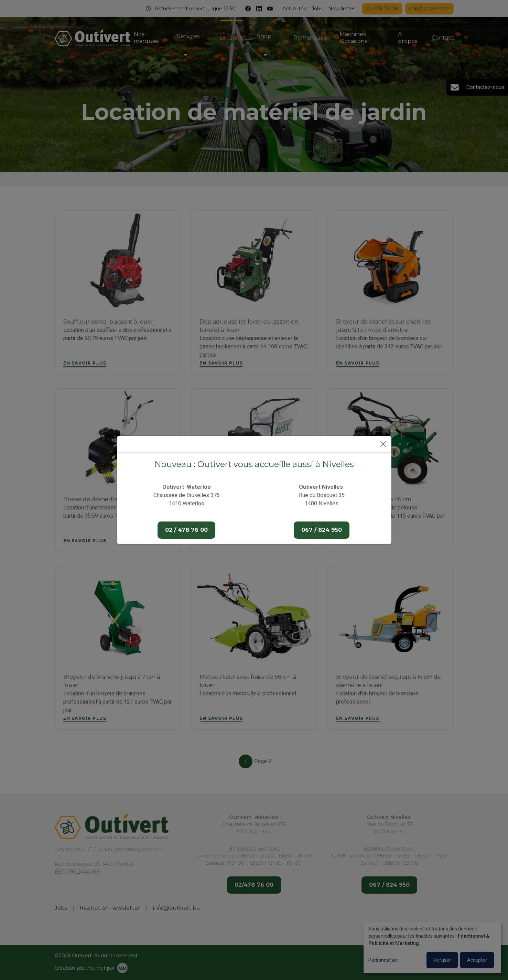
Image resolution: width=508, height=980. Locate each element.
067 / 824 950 (322, 530)
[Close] (383, 444)
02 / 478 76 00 (186, 530)
